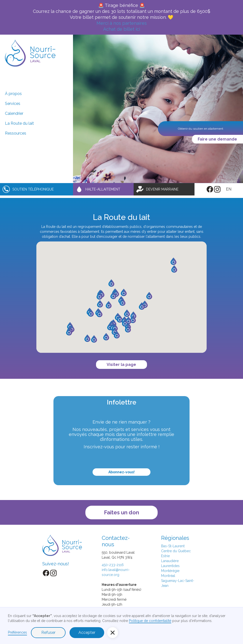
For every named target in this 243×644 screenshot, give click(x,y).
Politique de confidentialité (150, 621)
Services (13, 104)
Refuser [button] (48, 632)
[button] (120, 319)
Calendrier (14, 113)
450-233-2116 (113, 565)
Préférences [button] (17, 632)
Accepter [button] (87, 632)
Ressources (16, 133)
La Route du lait (19, 123)
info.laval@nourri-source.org (116, 572)
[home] (30, 53)
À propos (13, 94)
